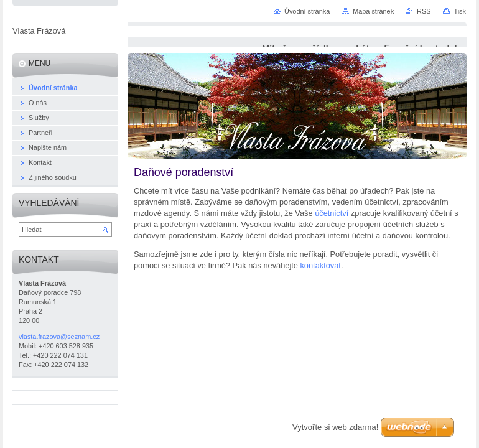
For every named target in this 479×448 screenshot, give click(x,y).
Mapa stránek (373, 11)
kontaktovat (320, 265)
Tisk (460, 11)
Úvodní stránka (307, 11)
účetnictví (332, 213)
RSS (424, 11)
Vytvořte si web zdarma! (335, 427)
